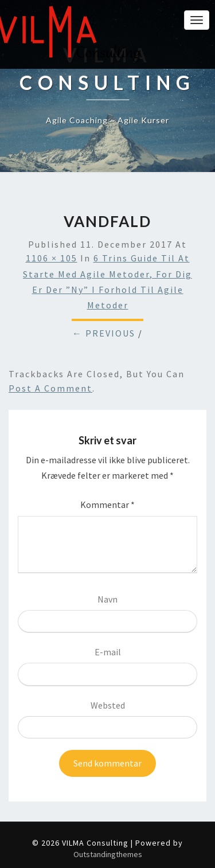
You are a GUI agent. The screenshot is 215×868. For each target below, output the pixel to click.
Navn (107, 599)
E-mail (108, 652)
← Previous (104, 333)
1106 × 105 (52, 258)
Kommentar (107, 505)
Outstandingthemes (108, 854)
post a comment (50, 388)
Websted (108, 705)
